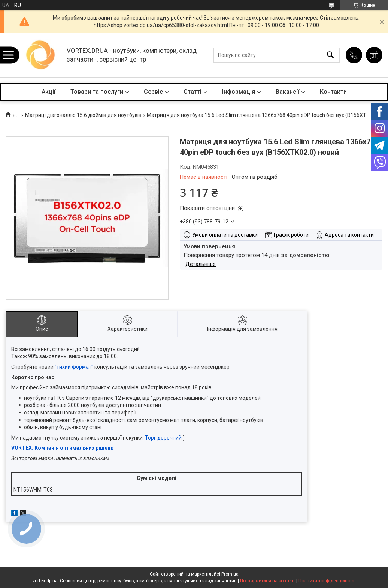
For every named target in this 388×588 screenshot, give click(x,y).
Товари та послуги (97, 92)
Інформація (239, 92)
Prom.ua (230, 574)
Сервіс (153, 92)
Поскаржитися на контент (268, 581)
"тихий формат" (74, 367)
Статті (193, 92)
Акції (48, 92)
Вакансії (287, 92)
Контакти (333, 92)
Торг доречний (163, 438)
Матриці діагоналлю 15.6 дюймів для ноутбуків (83, 115)
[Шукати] (330, 55)
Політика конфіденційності (327, 581)
